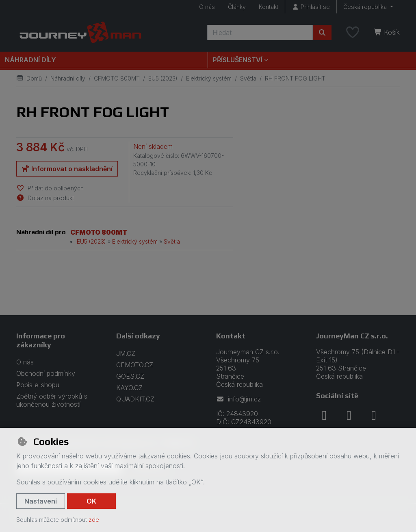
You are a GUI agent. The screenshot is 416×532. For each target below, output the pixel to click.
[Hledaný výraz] (260, 33)
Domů (29, 78)
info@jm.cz (238, 399)
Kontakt (269, 7)
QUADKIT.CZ (135, 399)
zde (94, 520)
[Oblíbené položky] (353, 33)
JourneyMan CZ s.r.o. (352, 336)
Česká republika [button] (366, 7)
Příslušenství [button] (238, 60)
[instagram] (349, 415)
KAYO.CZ (129, 388)
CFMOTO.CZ (135, 365)
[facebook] (324, 415)
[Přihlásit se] (311, 7)
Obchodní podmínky (46, 373)
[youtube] (374, 415)
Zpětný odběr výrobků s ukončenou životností (52, 400)
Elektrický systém (209, 78)
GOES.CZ (130, 376)
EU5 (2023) (163, 78)
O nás (207, 7)
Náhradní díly (30, 60)
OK (91, 501)
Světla (248, 78)
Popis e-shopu (38, 385)
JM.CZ (126, 353)
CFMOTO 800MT (117, 78)
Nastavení (41, 501)
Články (237, 7)
